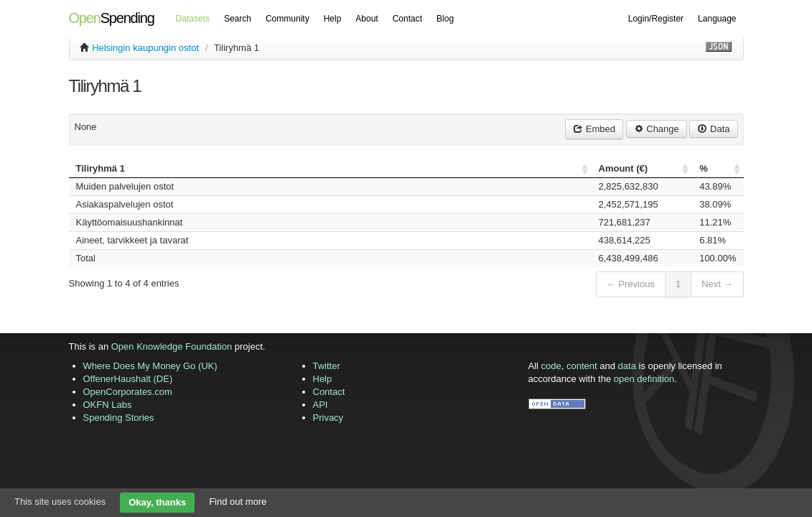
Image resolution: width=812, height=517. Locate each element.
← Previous (631, 284)
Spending (112, 18)
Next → (717, 284)
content (582, 366)
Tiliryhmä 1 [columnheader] (101, 168)
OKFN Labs (108, 405)
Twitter (327, 366)
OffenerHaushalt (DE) (128, 379)
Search (238, 19)
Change (657, 129)
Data (713, 129)
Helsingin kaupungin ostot (145, 48)
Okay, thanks (157, 502)
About (367, 19)
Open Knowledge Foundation (172, 346)
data (627, 366)
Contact (407, 19)
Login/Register (656, 19)
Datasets (193, 19)
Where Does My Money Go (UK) (150, 366)
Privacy (328, 418)
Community (288, 19)
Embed (594, 129)
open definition (644, 379)
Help (333, 19)
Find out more (238, 502)
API (321, 405)
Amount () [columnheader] (624, 168)
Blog (445, 19)
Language (717, 19)
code (551, 366)
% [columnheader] (704, 168)
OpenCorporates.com (128, 392)
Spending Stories (119, 418)
